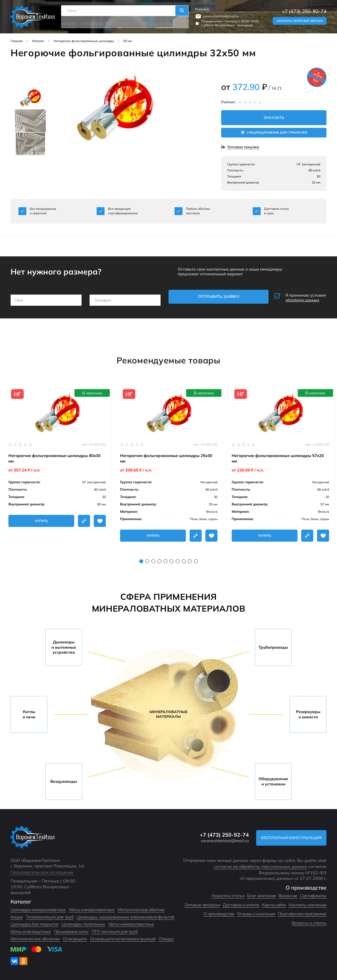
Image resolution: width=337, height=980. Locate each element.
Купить (41, 519)
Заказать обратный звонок (300, 21)
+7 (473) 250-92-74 (304, 11)
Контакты (163, 23)
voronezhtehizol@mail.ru (220, 16)
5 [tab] (165, 559)
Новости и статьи (228, 894)
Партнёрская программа (302, 912)
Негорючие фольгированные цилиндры (84, 41)
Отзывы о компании (256, 912)
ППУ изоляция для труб (115, 930)
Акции (182, 23)
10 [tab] (196, 559)
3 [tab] (153, 559)
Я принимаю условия (291, 297)
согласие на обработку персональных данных (261, 865)
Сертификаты (313, 894)
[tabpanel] (57, 456)
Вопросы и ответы (309, 921)
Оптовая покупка (243, 147)
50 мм (128, 41)
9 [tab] (190, 559)
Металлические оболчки (141, 908)
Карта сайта (274, 903)
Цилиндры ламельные (83, 922)
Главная (17, 41)
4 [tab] (159, 559)
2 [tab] (147, 559)
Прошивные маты (71, 930)
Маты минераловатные (92, 908)
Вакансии (288, 894)
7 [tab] (178, 559)
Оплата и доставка (132, 23)
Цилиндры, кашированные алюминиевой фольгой (125, 915)
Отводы (166, 937)
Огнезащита (75, 937)
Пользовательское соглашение (42, 870)
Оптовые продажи (202, 903)
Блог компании (262, 894)
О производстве (96, 23)
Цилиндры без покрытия (34, 922)
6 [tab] (172, 559)
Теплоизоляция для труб (50, 915)
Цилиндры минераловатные (38, 908)
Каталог (70, 23)
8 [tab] (184, 559)
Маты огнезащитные (31, 930)
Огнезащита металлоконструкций (123, 937)
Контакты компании (308, 903)
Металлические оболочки (35, 937)
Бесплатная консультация (290, 836)
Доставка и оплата (241, 903)
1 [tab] (141, 559)
